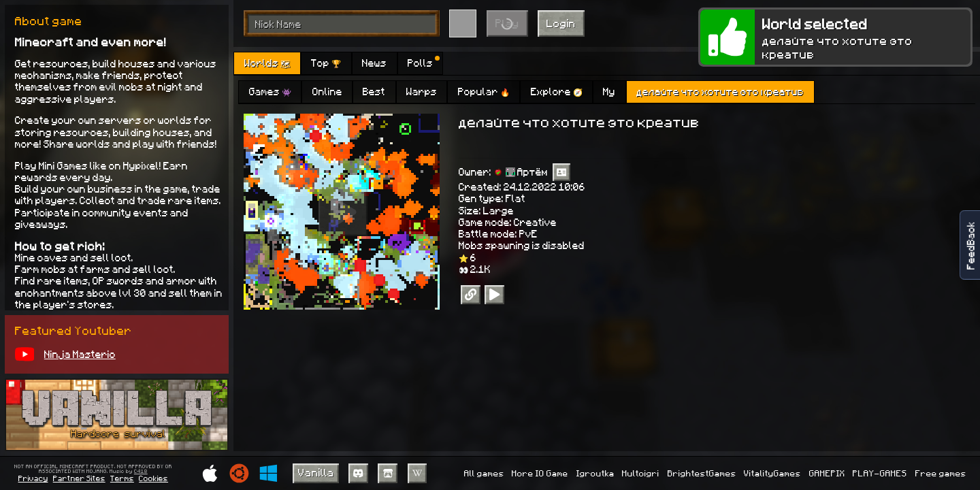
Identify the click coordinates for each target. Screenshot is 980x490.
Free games (941, 473)
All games (484, 473)
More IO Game (540, 473)
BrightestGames (702, 473)
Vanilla (316, 472)
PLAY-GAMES (880, 473)
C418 (141, 472)
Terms (122, 478)
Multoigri (641, 473)
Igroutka (595, 473)
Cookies (153, 478)
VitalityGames (772, 473)
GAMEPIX (827, 473)
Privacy (33, 478)
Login (561, 23)
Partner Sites (79, 478)
